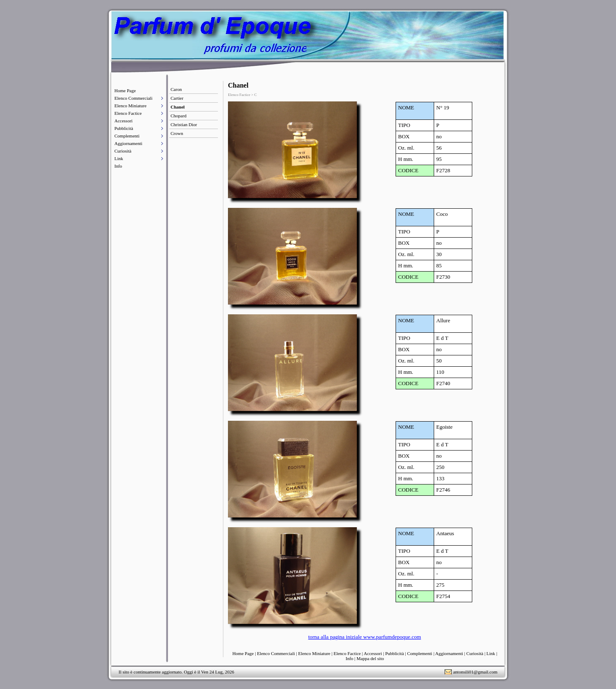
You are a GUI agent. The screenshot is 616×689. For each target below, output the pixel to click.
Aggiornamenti (128, 143)
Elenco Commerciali (133, 98)
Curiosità (123, 151)
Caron (176, 89)
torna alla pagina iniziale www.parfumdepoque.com (364, 637)
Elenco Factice (128, 113)
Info (118, 166)
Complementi (127, 136)
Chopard (179, 116)
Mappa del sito (370, 658)
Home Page (125, 91)
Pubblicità (124, 128)
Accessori (123, 121)
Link (119, 158)
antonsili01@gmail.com (475, 672)
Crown (177, 133)
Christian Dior (184, 124)
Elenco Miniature (131, 106)
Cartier (177, 98)
